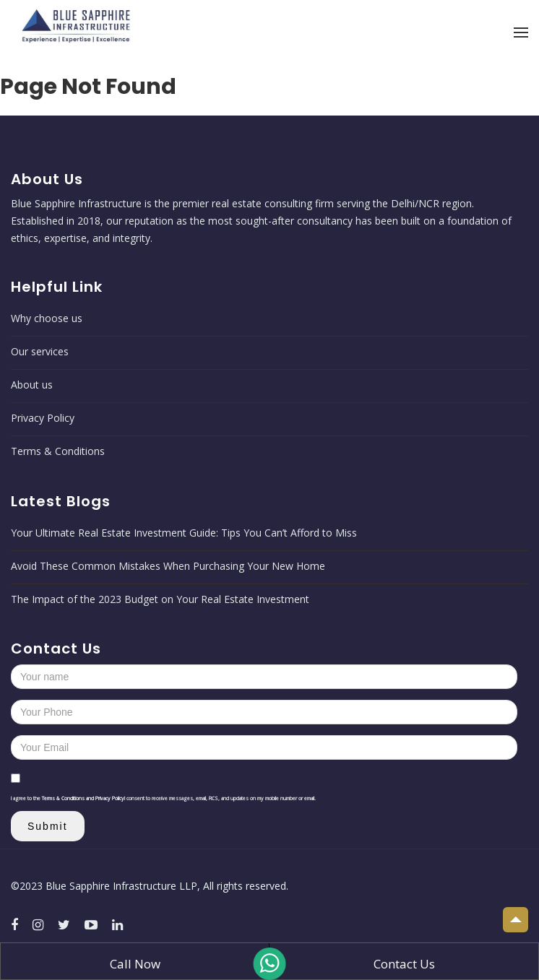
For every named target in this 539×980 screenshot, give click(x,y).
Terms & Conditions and (69, 798)
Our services (40, 351)
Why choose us (47, 318)
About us (32, 385)
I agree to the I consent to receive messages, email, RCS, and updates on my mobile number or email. (163, 798)
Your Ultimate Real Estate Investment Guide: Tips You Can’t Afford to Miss (184, 533)
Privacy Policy (43, 418)
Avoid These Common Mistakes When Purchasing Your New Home (168, 566)
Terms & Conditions (58, 451)
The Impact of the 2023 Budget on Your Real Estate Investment (160, 599)
